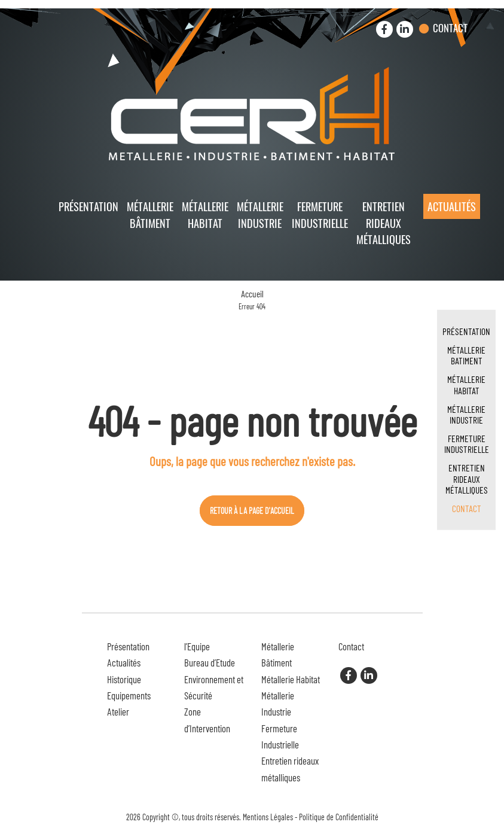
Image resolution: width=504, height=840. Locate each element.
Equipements (129, 695)
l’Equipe (197, 646)
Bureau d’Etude (210, 662)
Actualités (452, 206)
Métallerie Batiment (466, 355)
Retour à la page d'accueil (252, 511)
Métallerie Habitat (205, 214)
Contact (450, 28)
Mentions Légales (268, 817)
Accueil (252, 294)
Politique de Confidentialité (339, 817)
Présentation (88, 206)
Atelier (118, 711)
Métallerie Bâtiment (150, 214)
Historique (124, 679)
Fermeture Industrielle (320, 214)
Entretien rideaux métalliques (384, 223)
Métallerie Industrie (260, 214)
